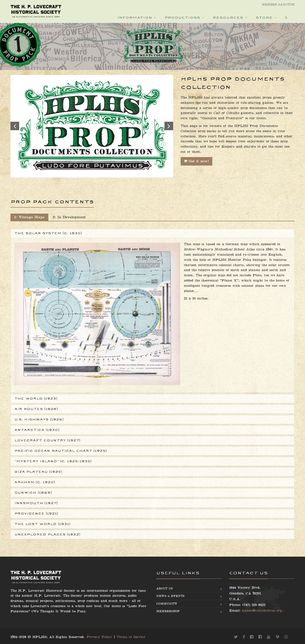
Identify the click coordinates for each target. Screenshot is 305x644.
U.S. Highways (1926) (39, 419)
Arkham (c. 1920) (35, 482)
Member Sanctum (278, 5)
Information (135, 18)
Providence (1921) (36, 514)
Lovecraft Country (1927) (47, 440)
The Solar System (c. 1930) (48, 233)
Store (264, 18)
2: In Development (69, 217)
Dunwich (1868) (33, 493)
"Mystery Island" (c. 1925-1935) (53, 461)
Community (167, 604)
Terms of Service (131, 637)
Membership (168, 611)
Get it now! (196, 161)
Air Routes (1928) (36, 409)
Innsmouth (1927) (36, 503)
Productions (182, 18)
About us (164, 589)
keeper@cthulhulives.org (262, 611)
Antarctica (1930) (37, 430)
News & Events (170, 596)
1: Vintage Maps (29, 217)
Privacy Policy (99, 637)
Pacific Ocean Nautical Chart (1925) (61, 451)
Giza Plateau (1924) (38, 472)
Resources (228, 18)
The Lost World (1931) (42, 524)
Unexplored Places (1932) (47, 534)
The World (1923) (36, 399)
